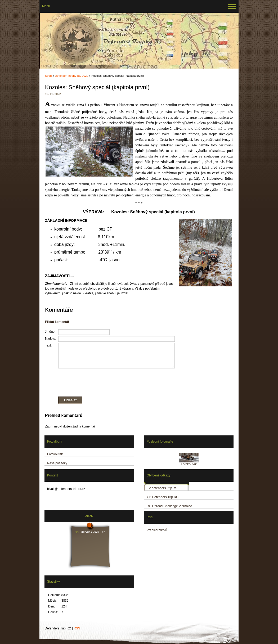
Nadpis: (50, 339)
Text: (48, 345)
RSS (77, 628)
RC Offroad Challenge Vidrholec (169, 506)
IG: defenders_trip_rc (162, 488)
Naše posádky (57, 463)
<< (77, 532)
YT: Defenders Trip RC (163, 497)
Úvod (48, 76)
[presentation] (110, 381)
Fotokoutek (55, 454)
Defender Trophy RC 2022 (71, 76)
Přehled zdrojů (157, 530)
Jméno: (50, 332)
